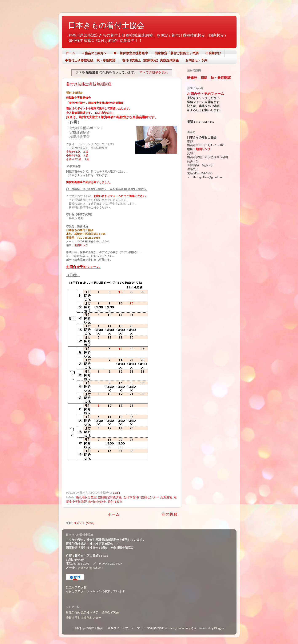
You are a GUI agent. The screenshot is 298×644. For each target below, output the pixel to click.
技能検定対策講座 (110, 497)
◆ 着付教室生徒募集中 (131, 53)
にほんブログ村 (76, 587)
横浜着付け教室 (86, 497)
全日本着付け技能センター (141, 497)
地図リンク (81, 245)
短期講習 (166, 497)
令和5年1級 (73, 155)
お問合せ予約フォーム (83, 267)
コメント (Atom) (84, 523)
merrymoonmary (180, 628)
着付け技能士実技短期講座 (91, 84)
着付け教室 (115, 502)
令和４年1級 (74, 159)
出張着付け (213, 53)
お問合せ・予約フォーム (206, 94)
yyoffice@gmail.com (90, 568)
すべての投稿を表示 (154, 72)
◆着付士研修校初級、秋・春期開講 (90, 60)
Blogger (219, 628)
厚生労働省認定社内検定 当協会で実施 (92, 613)
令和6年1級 (73, 152)
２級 (86, 152)
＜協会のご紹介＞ (94, 53)
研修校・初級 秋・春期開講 (209, 78)
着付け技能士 (97, 502)
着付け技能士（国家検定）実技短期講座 (150, 60)
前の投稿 (170, 514)
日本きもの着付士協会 (106, 25)
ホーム (70, 53)
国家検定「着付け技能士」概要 (177, 53)
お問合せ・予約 (196, 60)
